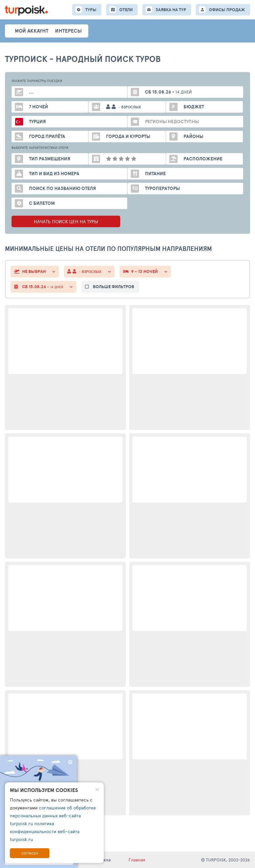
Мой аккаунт (32, 31)
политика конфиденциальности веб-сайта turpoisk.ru (45, 831)
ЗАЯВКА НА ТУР (171, 10)
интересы (68, 31)
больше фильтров (113, 287)
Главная (137, 860)
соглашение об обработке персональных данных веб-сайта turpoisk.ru (53, 815)
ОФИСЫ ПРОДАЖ (227, 10)
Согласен (30, 853)
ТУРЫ (91, 10)
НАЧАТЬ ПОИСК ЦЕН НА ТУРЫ (66, 221)
